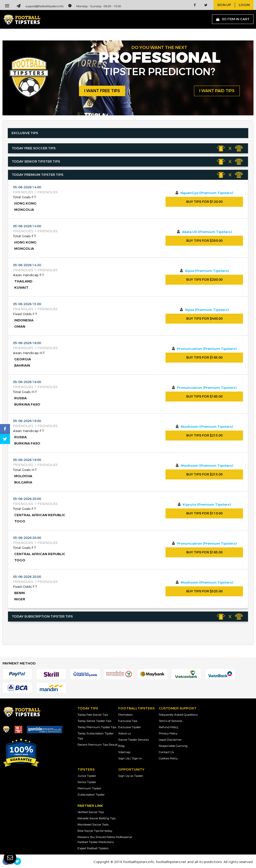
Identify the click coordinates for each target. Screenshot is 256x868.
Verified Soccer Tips (91, 812)
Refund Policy (168, 727)
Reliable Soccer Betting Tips (96, 818)
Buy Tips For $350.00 (204, 241)
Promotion (125, 715)
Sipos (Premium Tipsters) (207, 271)
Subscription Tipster (91, 795)
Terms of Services (170, 721)
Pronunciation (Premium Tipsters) (207, 349)
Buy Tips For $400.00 (204, 319)
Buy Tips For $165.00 (204, 358)
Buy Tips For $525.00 (204, 591)
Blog (121, 746)
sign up (224, 5)
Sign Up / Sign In (130, 758)
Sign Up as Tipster (131, 776)
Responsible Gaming (173, 746)
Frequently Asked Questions (178, 715)
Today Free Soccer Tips (93, 715)
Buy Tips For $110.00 (204, 513)
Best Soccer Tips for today (95, 831)
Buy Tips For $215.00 (204, 435)
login (244, 5)
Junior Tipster (87, 776)
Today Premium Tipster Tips (97, 727)
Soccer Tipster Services (133, 740)
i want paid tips (217, 91)
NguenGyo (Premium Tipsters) (207, 193)
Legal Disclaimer (170, 740)
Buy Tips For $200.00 (204, 280)
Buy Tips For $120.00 (204, 202)
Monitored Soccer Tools (93, 825)
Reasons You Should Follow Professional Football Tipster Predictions (105, 840)
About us (124, 733)
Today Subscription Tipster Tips (95, 736)
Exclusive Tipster (129, 727)
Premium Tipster (89, 788)
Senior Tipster (87, 782)
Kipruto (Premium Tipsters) (207, 505)
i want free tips (102, 91)
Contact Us (166, 752)
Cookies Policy (168, 758)
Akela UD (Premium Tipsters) (207, 232)
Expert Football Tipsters (93, 848)
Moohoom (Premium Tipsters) (207, 427)
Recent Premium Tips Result (97, 745)
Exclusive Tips (128, 721)
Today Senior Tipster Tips (94, 721)
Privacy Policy (168, 733)
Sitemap (124, 752)
